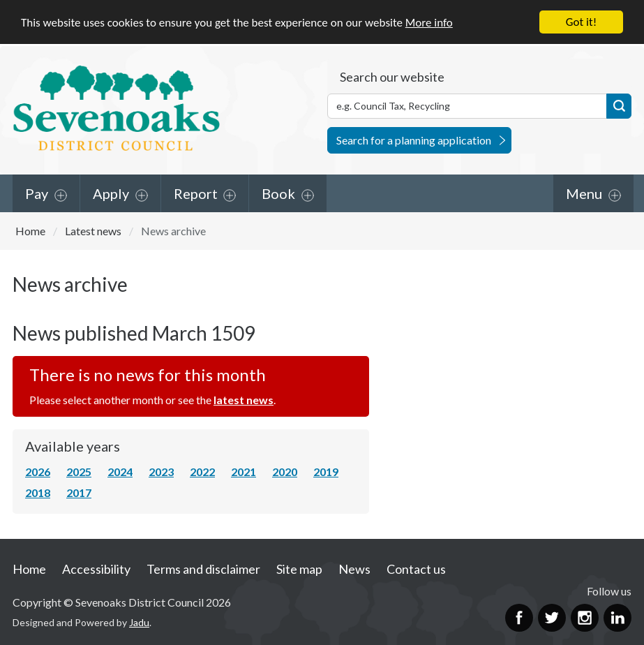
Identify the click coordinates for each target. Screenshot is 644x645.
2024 (120, 472)
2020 (285, 472)
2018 (38, 492)
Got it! (581, 22)
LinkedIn (617, 618)
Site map (299, 569)
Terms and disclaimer (203, 569)
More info (429, 23)
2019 (326, 472)
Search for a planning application (414, 139)
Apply (111, 193)
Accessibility (96, 569)
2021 (244, 472)
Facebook (519, 618)
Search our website (392, 76)
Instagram (585, 618)
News (354, 569)
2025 (79, 472)
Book (278, 193)
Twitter (552, 618)
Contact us (416, 569)
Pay (37, 193)
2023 (161, 472)
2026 (38, 472)
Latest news (93, 230)
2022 (202, 472)
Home (30, 230)
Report (196, 193)
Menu (584, 193)
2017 (79, 492)
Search (619, 105)
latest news (244, 400)
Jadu (139, 622)
